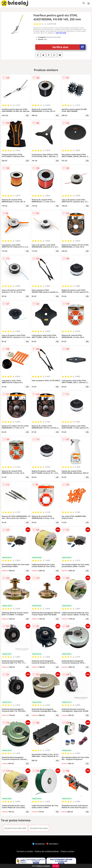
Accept (56, 866)
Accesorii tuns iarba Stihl (15, 828)
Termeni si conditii (25, 851)
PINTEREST (52, 844)
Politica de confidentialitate (47, 851)
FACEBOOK (39, 844)
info (27, 115)
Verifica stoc (69, 47)
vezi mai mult (61, 33)
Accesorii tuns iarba (39, 828)
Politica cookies (67, 851)
